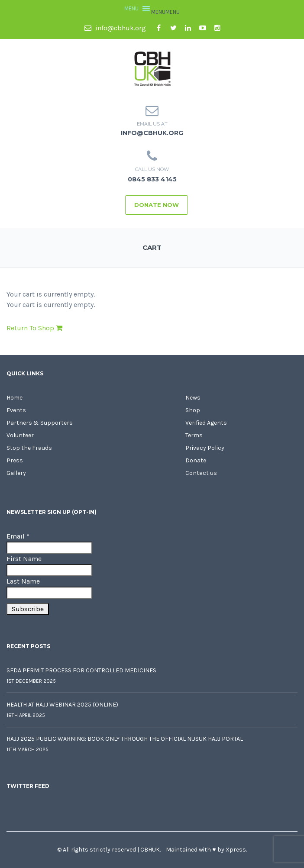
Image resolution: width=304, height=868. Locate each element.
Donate (196, 460)
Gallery (16, 473)
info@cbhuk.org (115, 28)
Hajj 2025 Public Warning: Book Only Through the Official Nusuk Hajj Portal (125, 739)
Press (15, 460)
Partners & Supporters (40, 423)
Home (15, 398)
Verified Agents (206, 423)
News (193, 398)
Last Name (23, 581)
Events (16, 410)
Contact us (201, 473)
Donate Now (157, 205)
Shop (193, 410)
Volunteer (20, 435)
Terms (194, 435)
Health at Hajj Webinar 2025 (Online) (62, 705)
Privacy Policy (205, 448)
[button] (165, 12)
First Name (24, 559)
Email (18, 536)
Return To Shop (34, 328)
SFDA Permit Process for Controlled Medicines (81, 670)
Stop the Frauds (29, 448)
